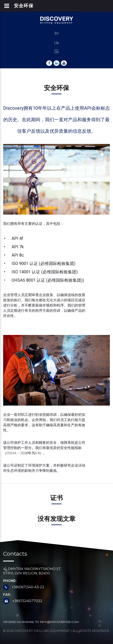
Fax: (7, 595)
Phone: (10, 581)
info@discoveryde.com (59, 622)
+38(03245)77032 (27, 601)
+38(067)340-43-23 (28, 587)
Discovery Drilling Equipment (42, 631)
